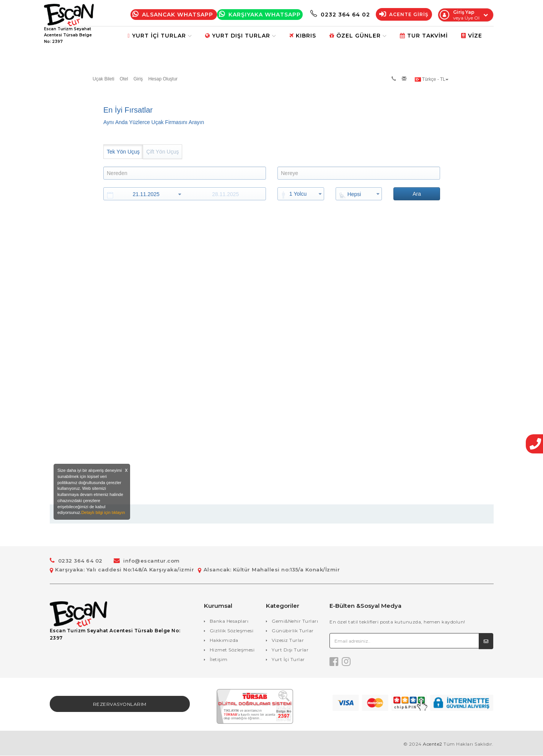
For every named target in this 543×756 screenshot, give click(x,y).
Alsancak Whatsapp (174, 15)
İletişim (219, 659)
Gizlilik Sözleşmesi (232, 631)
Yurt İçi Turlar (159, 36)
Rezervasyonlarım (120, 704)
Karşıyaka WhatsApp (260, 15)
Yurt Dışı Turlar (241, 36)
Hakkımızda (224, 640)
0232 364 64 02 (340, 15)
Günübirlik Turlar (293, 631)
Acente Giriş (404, 14)
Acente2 (433, 744)
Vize (472, 36)
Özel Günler (358, 36)
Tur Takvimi (424, 36)
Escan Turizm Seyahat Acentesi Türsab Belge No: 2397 (115, 634)
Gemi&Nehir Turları (295, 621)
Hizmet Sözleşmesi (232, 650)
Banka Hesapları (229, 621)
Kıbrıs (303, 36)
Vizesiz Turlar (288, 640)
